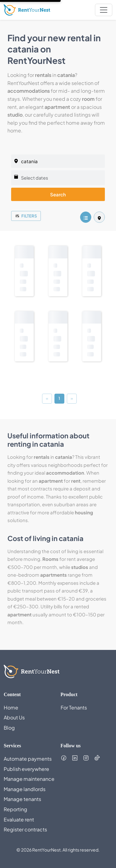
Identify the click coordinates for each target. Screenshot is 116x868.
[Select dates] (58, 178)
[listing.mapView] (99, 217)
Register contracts (25, 829)
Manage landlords (25, 789)
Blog (9, 728)
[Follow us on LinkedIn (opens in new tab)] (75, 758)
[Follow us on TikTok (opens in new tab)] (97, 758)
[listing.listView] (86, 217)
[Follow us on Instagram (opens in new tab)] (86, 758)
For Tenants (74, 707)
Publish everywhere (26, 769)
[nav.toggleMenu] (104, 10)
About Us (14, 717)
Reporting (15, 809)
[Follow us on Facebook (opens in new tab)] (64, 758)
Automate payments (28, 759)
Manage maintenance (29, 779)
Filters (26, 216)
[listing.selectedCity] (58, 161)
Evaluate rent (19, 819)
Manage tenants (22, 799)
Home (11, 707)
